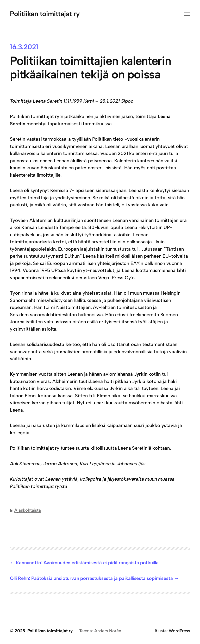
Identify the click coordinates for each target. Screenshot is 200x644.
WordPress (179, 631)
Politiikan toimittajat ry (45, 14)
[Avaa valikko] (187, 14)
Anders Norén (108, 631)
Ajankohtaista (28, 510)
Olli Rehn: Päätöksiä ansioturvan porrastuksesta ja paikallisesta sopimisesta (91, 578)
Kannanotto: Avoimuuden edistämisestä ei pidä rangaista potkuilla (87, 563)
